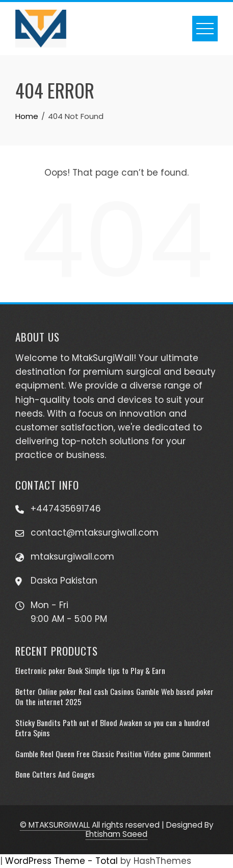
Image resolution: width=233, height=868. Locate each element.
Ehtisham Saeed (116, 834)
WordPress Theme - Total (61, 861)
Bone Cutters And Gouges (55, 774)
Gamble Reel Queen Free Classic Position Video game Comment (113, 754)
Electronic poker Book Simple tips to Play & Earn (90, 670)
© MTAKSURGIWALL (55, 825)
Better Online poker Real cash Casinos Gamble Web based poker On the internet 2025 (114, 696)
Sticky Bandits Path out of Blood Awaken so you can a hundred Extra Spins (112, 728)
